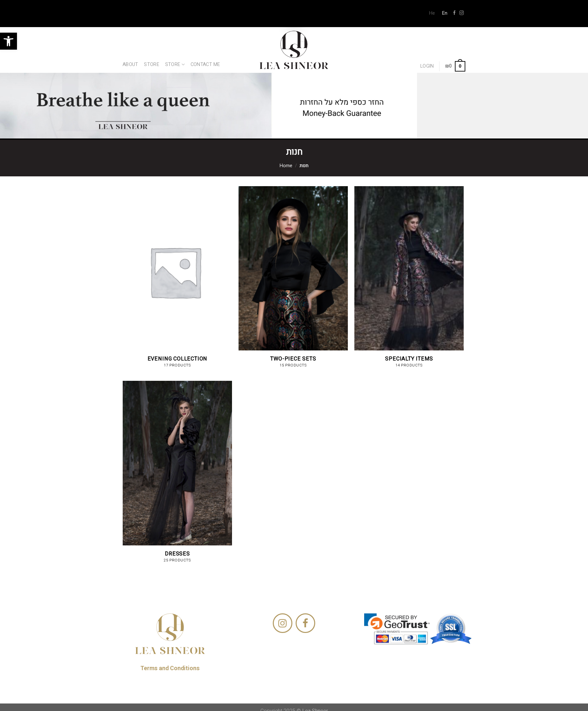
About (130, 65)
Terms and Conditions (170, 668)
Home (286, 166)
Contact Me (205, 65)
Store (151, 65)
